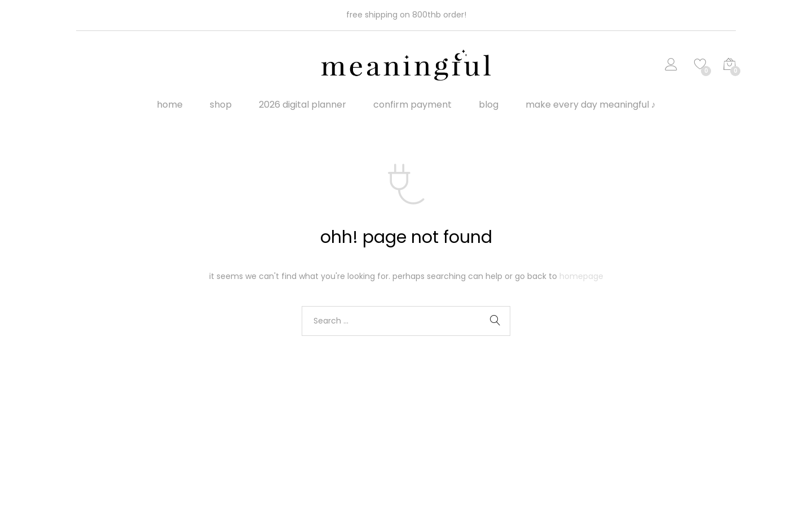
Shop (221, 105)
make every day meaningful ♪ (591, 105)
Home (170, 105)
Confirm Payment (412, 105)
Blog (489, 105)
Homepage (581, 276)
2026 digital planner (303, 105)
